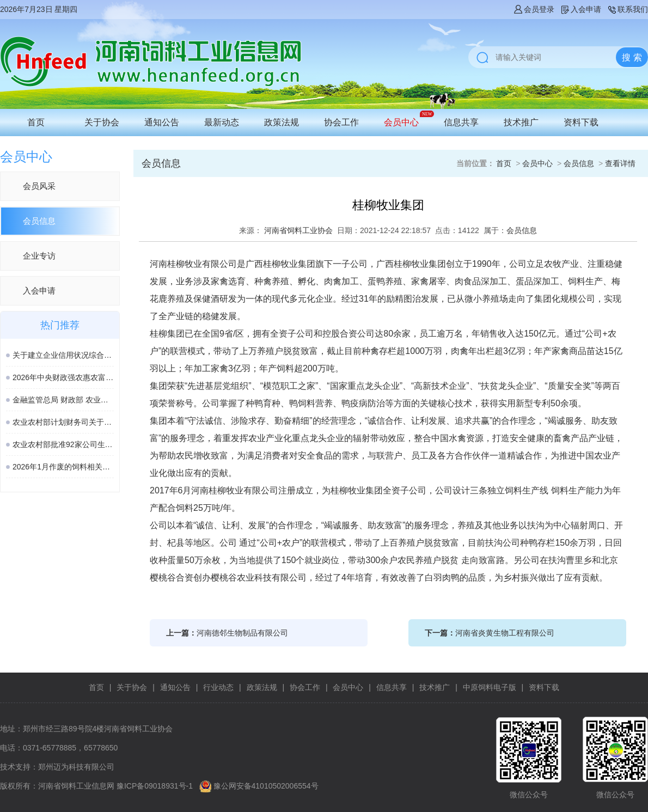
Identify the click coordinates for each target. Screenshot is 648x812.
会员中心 (401, 122)
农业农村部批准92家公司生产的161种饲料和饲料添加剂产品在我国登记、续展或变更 (63, 444)
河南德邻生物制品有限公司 (242, 633)
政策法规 (282, 122)
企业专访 (39, 256)
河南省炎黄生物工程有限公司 (505, 633)
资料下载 (581, 122)
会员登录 (534, 9)
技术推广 (521, 122)
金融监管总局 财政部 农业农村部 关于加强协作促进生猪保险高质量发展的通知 (63, 400)
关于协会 (102, 122)
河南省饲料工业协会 (298, 230)
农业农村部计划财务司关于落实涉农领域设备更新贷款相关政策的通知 (63, 422)
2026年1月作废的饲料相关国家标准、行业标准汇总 (63, 467)
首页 (36, 122)
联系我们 (627, 9)
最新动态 (222, 122)
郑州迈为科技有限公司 (76, 767)
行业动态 (218, 687)
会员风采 (39, 186)
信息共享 (461, 122)
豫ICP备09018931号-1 (155, 786)
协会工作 (341, 122)
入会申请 (580, 9)
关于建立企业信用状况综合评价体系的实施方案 (63, 355)
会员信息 (39, 221)
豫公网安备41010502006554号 (266, 786)
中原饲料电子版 (490, 687)
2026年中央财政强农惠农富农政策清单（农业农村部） (63, 377)
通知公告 (162, 122)
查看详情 (620, 163)
